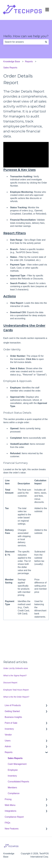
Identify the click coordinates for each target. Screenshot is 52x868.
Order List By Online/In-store (16, 668)
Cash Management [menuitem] (17, 764)
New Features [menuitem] (12, 829)
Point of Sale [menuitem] (11, 723)
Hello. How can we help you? (26, 36)
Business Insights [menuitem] (13, 717)
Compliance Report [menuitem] (14, 817)
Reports (29, 62)
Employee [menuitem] (13, 770)
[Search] (46, 42)
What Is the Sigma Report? (15, 676)
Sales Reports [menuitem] (15, 758)
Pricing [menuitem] (8, 799)
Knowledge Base (12, 62)
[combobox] (23, 42)
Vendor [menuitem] (8, 735)
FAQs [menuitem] (7, 823)
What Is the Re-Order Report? (16, 697)
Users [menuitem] (8, 741)
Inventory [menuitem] (9, 729)
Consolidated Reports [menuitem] (18, 782)
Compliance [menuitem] (14, 793)
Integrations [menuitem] (11, 811)
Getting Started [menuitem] (12, 711)
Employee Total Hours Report (16, 690)
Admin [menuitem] (8, 746)
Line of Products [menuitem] (13, 705)
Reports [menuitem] (9, 752)
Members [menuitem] (12, 788)
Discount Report (10, 683)
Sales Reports (10, 68)
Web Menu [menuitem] (10, 805)
